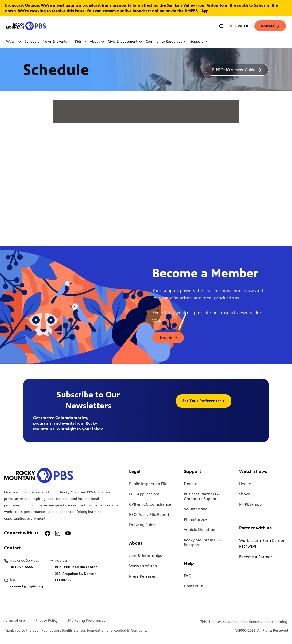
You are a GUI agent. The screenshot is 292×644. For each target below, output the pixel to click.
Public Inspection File (148, 484)
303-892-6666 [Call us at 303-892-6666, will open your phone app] (22, 567)
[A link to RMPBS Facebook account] (48, 533)
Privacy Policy (46, 621)
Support (199, 42)
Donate (270, 26)
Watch (14, 42)
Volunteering (196, 509)
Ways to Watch (143, 566)
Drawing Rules (142, 525)
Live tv (245, 484)
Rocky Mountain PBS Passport (202, 542)
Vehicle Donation (200, 530)
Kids (81, 42)
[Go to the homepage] (27, 26)
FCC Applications (144, 494)
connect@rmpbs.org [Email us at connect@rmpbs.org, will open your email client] (27, 586)
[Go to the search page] (221, 26)
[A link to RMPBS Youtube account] (68, 533)
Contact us (194, 586)
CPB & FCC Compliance (150, 504)
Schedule (32, 42)
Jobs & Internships (145, 556)
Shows (245, 494)
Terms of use (14, 621)
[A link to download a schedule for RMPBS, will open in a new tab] (237, 70)
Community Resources (166, 42)
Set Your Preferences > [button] (204, 401)
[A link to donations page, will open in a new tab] (168, 338)
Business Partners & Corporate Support (202, 496)
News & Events (57, 42)
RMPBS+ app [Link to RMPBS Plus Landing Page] (250, 504)
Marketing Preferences (87, 621)
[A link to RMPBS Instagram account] (58, 533)
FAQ (188, 576)
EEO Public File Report (149, 514)
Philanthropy (196, 519)
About (97, 42)
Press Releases (142, 576)
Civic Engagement (125, 42)
